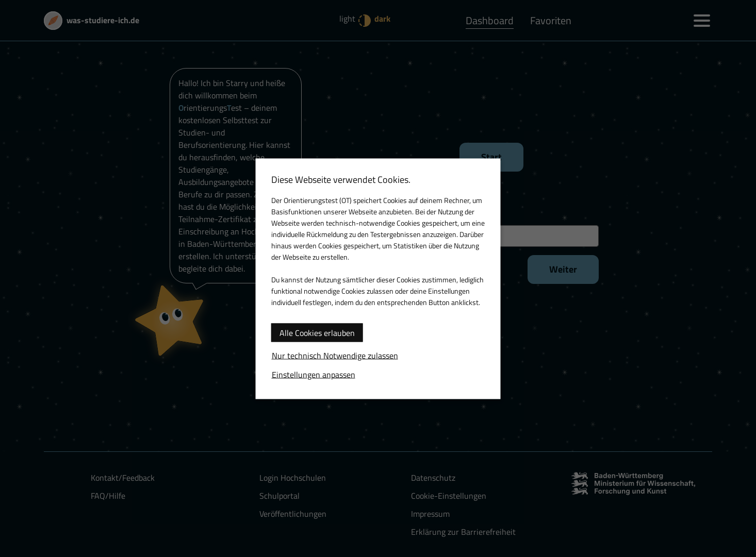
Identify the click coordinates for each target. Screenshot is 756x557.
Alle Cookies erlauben (317, 332)
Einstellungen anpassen (314, 374)
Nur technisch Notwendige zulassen (335, 355)
